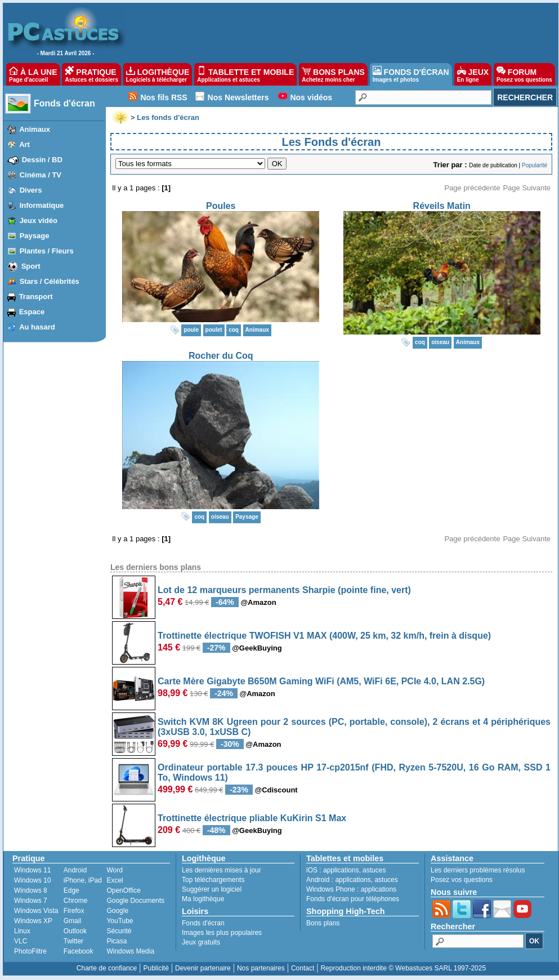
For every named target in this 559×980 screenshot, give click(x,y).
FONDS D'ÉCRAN (411, 74)
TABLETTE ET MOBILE (245, 74)
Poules (221, 206)
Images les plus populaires (222, 933)
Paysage (35, 236)
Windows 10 (32, 880)
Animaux (35, 129)
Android (75, 870)
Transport (36, 297)
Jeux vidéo (39, 220)
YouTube (120, 921)
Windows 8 (31, 890)
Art (24, 144)
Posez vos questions (462, 880)
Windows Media (130, 951)
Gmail (72, 921)
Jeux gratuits (201, 942)
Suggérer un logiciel (212, 889)
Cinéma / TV (41, 175)
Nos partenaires (261, 968)
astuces (374, 870)
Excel (115, 880)
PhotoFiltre (30, 951)
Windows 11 (32, 870)
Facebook (79, 951)
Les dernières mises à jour (222, 870)
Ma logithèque (203, 899)
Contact (303, 968)
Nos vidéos (311, 97)
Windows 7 (31, 901)
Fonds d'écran (64, 103)
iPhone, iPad (83, 880)
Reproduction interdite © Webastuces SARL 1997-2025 (403, 968)
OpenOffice (123, 890)
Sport (31, 266)
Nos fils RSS (164, 97)
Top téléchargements (213, 880)
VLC (21, 941)
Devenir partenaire (203, 968)
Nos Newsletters (238, 97)
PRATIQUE (91, 74)
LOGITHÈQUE (158, 74)
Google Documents (135, 901)
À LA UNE (33, 74)
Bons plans (323, 923)
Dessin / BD (42, 160)
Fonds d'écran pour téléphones (353, 899)
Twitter (73, 941)
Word (114, 870)
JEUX (473, 74)
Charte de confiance (107, 968)
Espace (32, 312)
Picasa (117, 941)
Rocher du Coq (221, 356)
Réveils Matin (442, 206)
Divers (31, 190)
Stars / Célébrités (50, 281)
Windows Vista (36, 911)
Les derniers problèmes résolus (478, 870)
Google (117, 911)
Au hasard (37, 327)
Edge (71, 890)
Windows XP (33, 921)
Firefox (74, 911)
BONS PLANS (333, 74)
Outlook (75, 931)
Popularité (535, 165)
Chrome (76, 901)
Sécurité (119, 931)
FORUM (524, 74)
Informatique (42, 205)
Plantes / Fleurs (47, 251)
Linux (22, 931)
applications (341, 870)
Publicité (156, 968)
